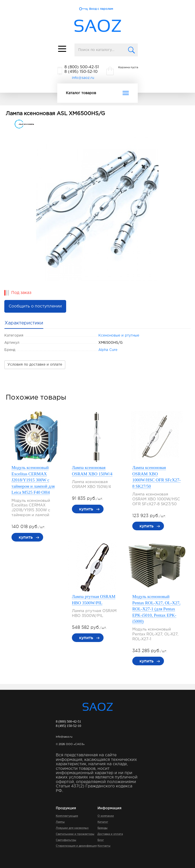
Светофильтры (66, 840)
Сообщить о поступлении (35, 306)
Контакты (104, 846)
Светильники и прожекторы (75, 834)
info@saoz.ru (83, 78)
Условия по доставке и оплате (35, 365)
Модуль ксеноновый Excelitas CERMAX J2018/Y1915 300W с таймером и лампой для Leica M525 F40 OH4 (33, 480)
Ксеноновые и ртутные (119, 336)
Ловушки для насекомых (72, 828)
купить (26, 537)
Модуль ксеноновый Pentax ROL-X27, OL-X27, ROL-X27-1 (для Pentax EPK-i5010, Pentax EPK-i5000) (156, 609)
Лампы (60, 822)
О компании (106, 816)
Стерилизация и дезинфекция (76, 846)
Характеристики (24, 323)
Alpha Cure (108, 350)
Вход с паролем (101, 9)
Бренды (103, 828)
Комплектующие (67, 816)
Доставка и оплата (110, 834)
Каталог (103, 822)
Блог (101, 840)
